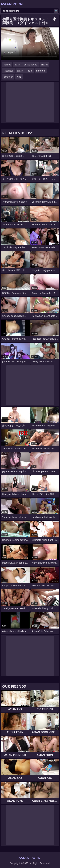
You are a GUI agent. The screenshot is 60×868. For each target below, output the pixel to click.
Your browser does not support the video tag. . (30, 44)
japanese (9, 71)
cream (44, 65)
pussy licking (31, 65)
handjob (40, 71)
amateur (8, 77)
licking (7, 65)
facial (30, 71)
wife (19, 77)
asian (17, 65)
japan (20, 71)
